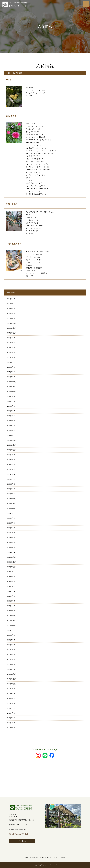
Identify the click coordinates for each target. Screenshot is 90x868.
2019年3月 (10, 718)
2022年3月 (10, 543)
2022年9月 (10, 513)
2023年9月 (10, 455)
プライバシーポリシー (53, 858)
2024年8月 (10, 401)
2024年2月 (10, 430)
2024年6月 (10, 411)
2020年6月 (10, 645)
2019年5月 (10, 708)
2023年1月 (10, 494)
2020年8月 (10, 635)
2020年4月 (10, 655)
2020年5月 (10, 650)
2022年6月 (10, 528)
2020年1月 (10, 669)
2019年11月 (10, 679)
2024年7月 (10, 406)
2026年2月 (10, 314)
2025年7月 (10, 348)
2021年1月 (10, 611)
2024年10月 (11, 391)
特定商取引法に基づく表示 (37, 858)
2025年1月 (10, 377)
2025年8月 (10, 343)
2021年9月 (10, 572)
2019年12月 (11, 674)
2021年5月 (10, 591)
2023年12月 (11, 440)
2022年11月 (10, 504)
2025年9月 (10, 338)
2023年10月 (11, 450)
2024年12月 (11, 382)
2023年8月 (10, 460)
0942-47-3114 (18, 834)
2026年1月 (10, 318)
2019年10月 (11, 684)
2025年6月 (10, 353)
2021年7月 (10, 582)
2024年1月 (10, 435)
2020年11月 (10, 621)
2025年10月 (11, 333)
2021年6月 (10, 586)
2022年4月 (10, 538)
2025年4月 (10, 362)
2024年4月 (10, 421)
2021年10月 (11, 567)
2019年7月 (10, 698)
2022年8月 (10, 518)
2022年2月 (10, 547)
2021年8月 (10, 577)
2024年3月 (10, 426)
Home (26, 858)
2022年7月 (10, 523)
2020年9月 (10, 630)
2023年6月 (10, 469)
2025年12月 (11, 323)
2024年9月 (10, 396)
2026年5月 (10, 299)
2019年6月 (10, 703)
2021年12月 (11, 557)
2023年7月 (10, 465)
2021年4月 (10, 596)
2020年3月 (10, 660)
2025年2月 (10, 372)
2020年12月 (11, 616)
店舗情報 (63, 858)
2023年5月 (10, 474)
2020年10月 (11, 625)
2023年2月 (10, 489)
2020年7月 (10, 640)
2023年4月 (10, 479)
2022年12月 (11, 499)
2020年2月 (10, 664)
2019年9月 (10, 689)
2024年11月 (10, 387)
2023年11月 (10, 445)
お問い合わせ (22, 841)
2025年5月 (10, 357)
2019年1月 (10, 728)
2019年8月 (10, 694)
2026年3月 (10, 309)
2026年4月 (10, 304)
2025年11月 (10, 328)
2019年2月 (10, 723)
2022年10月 (11, 508)
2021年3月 (10, 601)
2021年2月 (10, 606)
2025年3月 (10, 367)
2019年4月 (10, 713)
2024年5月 (10, 416)
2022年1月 (10, 552)
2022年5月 (10, 533)
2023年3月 (10, 484)
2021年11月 (10, 562)
